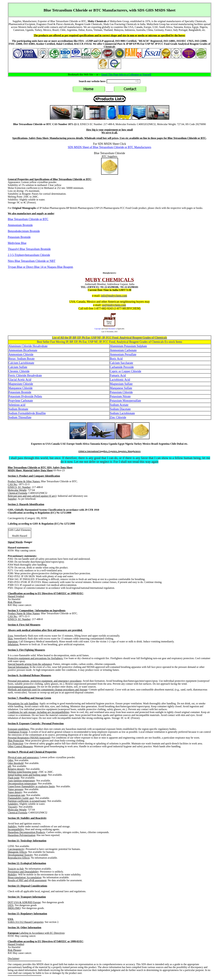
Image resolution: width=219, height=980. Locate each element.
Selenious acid (17, 405)
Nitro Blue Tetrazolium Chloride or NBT (32, 261)
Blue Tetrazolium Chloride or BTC (28, 219)
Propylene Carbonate (21, 401)
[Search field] (123, 81)
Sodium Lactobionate (122, 413)
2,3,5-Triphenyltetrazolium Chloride (29, 255)
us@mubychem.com (114, 305)
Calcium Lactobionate (21, 363)
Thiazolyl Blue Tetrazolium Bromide (29, 249)
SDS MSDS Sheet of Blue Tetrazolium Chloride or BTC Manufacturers (110, 147)
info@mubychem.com (114, 296)
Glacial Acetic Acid (20, 380)
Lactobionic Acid (120, 380)
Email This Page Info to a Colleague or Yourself (126, 74)
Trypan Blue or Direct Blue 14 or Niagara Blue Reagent (40, 267)
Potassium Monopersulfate (125, 401)
